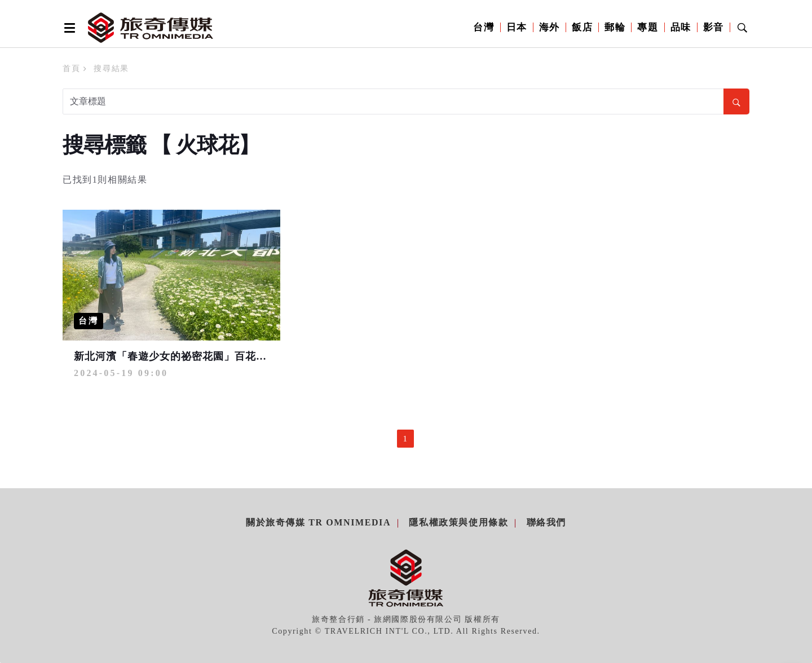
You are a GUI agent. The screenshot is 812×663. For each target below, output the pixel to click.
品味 (681, 27)
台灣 (484, 27)
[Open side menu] (68, 28)
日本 (517, 27)
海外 (550, 27)
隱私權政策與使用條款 (458, 522)
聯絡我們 (546, 522)
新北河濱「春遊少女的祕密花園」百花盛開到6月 (189, 356)
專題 (648, 27)
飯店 (582, 27)
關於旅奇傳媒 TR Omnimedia (318, 522)
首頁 (71, 68)
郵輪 (615, 27)
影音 (714, 27)
